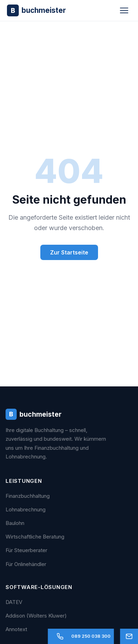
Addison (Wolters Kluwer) (36, 616)
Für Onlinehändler (26, 564)
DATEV (14, 602)
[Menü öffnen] (124, 10)
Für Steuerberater (26, 550)
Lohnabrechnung (26, 509)
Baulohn (15, 523)
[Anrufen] (81, 636)
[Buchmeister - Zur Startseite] (36, 10)
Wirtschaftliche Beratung (35, 537)
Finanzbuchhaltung (28, 496)
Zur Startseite (69, 252)
